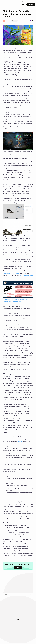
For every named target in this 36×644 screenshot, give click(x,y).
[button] (18, 1)
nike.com (20, 441)
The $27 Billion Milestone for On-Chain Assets (12, 606)
